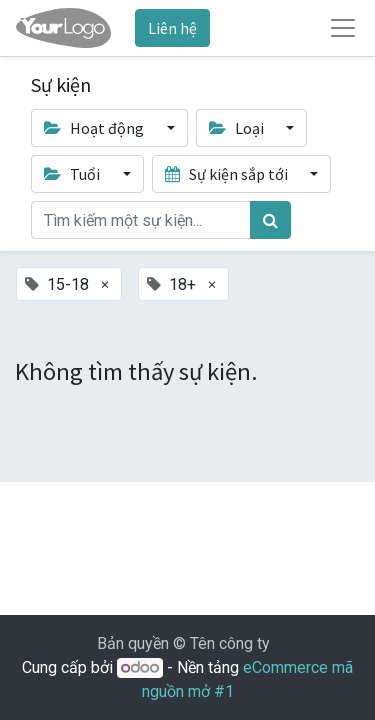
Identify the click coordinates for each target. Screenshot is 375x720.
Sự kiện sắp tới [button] (228, 174)
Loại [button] (238, 128)
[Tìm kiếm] (270, 220)
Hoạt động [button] (95, 128)
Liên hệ (172, 28)
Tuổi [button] (73, 174)
